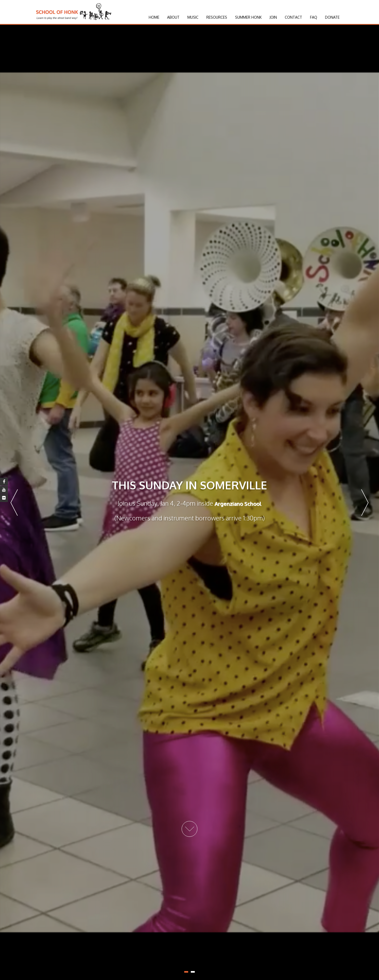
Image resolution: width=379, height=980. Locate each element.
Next (365, 503)
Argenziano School (238, 504)
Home (154, 17)
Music (193, 17)
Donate (332, 17)
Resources (217, 17)
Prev (14, 503)
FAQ (314, 17)
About (173, 17)
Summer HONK (248, 17)
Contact (293, 17)
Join (273, 17)
